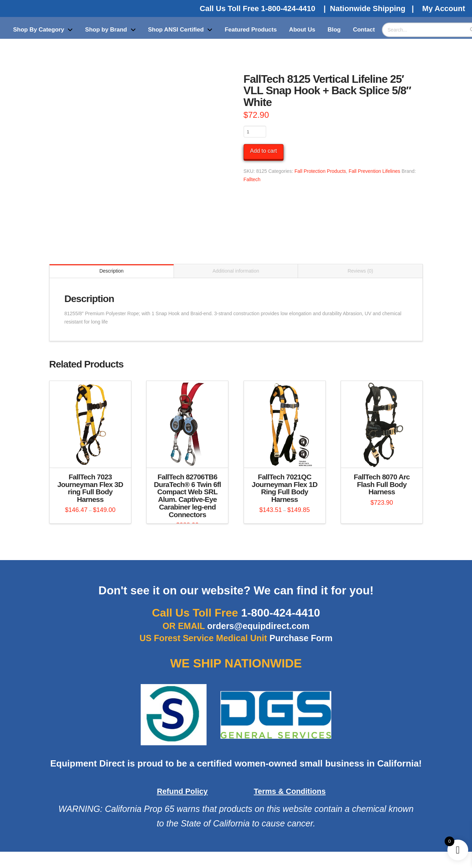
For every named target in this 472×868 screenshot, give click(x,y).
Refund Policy (182, 791)
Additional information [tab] (236, 271)
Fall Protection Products (320, 171)
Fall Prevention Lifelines (374, 171)
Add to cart (264, 151)
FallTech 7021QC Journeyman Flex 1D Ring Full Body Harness (285, 488)
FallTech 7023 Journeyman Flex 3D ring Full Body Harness (90, 488)
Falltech (252, 179)
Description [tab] (112, 271)
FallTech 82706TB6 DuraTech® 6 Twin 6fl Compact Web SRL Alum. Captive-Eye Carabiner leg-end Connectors (187, 496)
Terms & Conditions (290, 791)
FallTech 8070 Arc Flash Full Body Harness (382, 484)
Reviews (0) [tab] (360, 271)
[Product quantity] (255, 132)
